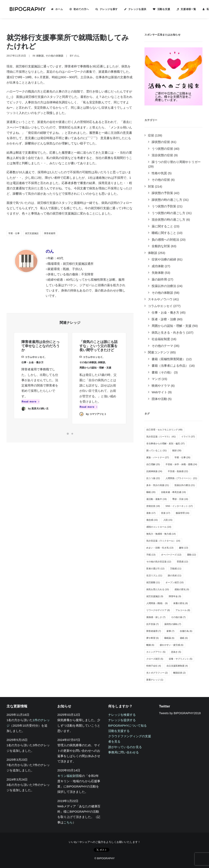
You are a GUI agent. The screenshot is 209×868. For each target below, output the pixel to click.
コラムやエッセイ (35, 362)
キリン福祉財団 (68, 776)
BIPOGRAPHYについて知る (127, 726)
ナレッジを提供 (132, 9)
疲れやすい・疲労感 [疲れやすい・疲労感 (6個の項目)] (172, 645)
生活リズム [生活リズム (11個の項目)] (154, 575)
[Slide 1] (68, 434)
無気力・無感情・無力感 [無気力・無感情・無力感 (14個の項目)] (161, 534)
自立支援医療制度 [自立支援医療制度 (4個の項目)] (177, 666)
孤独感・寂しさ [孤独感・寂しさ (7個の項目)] (156, 617)
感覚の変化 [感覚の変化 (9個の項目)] (182, 589)
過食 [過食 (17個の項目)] (151, 513)
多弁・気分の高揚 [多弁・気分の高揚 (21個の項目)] (158, 485)
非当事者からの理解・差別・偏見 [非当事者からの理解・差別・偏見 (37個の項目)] (166, 443)
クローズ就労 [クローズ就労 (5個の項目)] (155, 659)
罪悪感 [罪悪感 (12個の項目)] (182, 562)
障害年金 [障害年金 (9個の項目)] (175, 596)
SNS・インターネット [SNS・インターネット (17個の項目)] (179, 506)
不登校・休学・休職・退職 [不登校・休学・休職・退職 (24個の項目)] (181, 464)
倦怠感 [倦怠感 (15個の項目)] (152, 520)
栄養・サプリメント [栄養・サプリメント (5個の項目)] (181, 659)
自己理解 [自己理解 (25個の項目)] (153, 464)
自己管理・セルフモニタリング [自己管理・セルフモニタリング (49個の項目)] (164, 430)
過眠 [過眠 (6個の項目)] (184, 638)
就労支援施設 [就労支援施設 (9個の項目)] (155, 596)
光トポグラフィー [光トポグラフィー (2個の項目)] (157, 673)
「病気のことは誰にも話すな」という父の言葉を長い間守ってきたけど (98, 359)
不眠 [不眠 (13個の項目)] (151, 555)
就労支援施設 (32, 233)
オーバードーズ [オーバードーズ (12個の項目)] (171, 555)
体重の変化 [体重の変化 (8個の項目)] (181, 603)
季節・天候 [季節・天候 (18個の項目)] (180, 499)
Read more (31, 407)
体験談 (40, 56)
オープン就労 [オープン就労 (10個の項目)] (175, 582)
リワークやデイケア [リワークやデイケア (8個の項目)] (158, 610)
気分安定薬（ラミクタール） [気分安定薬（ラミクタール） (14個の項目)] (163, 541)
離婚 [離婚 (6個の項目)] (150, 645)
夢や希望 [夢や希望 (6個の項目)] (153, 638)
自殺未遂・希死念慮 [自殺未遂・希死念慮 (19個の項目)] (173, 492)
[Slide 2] (72, 434)
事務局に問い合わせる (123, 752)
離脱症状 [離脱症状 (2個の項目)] (180, 673)
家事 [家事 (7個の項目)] (171, 631)
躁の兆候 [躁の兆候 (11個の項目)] (175, 575)
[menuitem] (52, 9)
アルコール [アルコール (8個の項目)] (183, 610)
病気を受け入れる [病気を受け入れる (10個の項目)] (158, 589)
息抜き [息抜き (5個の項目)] (176, 652)
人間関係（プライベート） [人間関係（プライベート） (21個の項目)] (181, 478)
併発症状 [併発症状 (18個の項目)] (153, 506)
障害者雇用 (50, 233)
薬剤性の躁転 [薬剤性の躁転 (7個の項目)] (173, 624)
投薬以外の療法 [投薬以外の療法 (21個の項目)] (185, 485)
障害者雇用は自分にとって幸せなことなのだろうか (41, 351)
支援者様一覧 (183, 9)
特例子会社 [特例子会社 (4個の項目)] (154, 666)
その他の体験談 (54, 56)
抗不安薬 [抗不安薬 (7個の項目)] (153, 624)
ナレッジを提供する (122, 720)
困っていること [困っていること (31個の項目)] (157, 450)
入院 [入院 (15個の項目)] (168, 520)
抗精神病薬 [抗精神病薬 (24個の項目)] (154, 471)
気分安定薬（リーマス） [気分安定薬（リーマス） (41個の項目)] (161, 437)
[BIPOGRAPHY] (25, 9)
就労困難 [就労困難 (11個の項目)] (153, 582)
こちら (68, 822)
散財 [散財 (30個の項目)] (177, 450)
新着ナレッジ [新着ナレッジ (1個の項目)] (155, 680)
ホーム (54, 9)
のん (77, 56)
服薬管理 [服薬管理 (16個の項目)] (183, 513)
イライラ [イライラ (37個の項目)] (188, 437)
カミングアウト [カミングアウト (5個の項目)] (156, 652)
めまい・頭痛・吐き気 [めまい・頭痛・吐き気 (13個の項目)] (160, 548)
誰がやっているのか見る (125, 747)
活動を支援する (119, 731)
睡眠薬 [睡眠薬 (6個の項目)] (169, 638)
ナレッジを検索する (122, 715)
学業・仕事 (14, 233)
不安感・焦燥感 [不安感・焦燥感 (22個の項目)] (178, 471)
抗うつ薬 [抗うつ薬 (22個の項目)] (153, 478)
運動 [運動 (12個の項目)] (192, 555)
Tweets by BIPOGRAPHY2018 (180, 713)
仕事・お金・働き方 (32, 368)
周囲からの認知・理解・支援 (95, 381)
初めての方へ (76, 9)
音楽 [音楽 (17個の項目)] (166, 513)
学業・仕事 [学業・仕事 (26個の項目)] (182, 457)
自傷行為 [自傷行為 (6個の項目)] (186, 631)
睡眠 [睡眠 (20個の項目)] (151, 492)
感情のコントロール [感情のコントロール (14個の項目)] (159, 527)
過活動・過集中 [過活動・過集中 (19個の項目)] (157, 499)
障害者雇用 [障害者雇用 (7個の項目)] (154, 631)
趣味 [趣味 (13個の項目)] (184, 548)
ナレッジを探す (104, 9)
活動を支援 (159, 9)
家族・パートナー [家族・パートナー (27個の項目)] (158, 457)
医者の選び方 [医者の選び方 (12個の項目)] (155, 569)
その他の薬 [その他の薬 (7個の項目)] (178, 617)
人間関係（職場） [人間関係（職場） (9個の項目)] (157, 603)
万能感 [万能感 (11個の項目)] (176, 569)
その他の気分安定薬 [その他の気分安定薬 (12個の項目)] (159, 562)
